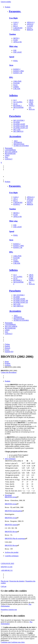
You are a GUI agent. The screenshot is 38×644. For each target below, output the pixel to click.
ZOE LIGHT (17, 52)
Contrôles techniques (12, 556)
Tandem (13, 34)
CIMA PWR (17, 81)
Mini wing (13, 46)
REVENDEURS (10, 154)
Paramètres (5, 610)
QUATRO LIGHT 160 (21, 126)
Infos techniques (10, 459)
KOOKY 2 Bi (18, 73)
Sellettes (13, 95)
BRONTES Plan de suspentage (15, 538)
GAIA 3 (16, 22)
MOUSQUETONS (19, 144)
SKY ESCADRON (11, 152)
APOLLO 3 (31, 22)
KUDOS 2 (17, 30)
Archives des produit (12, 552)
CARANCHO (18, 28)
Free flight (13, 18)
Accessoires (15, 136)
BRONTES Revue (11, 532)
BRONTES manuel (11, 525)
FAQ (6, 157)
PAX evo (32, 109)
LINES (7, 155)
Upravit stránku (6, 2)
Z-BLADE (17, 89)
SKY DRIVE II (18, 131)
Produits (8, 7)
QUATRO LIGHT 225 (21, 128)
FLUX (15, 85)
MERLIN (30, 30)
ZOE (15, 50)
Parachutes (15, 116)
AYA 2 (15, 24)
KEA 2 (16, 26)
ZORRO (16, 87)
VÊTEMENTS (18, 142)
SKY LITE (17, 130)
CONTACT (9, 159)
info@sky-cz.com (7, 567)
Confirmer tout (6, 642)
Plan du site (5, 581)
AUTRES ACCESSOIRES (21, 146)
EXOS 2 (30, 28)
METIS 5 (16, 38)
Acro (11, 65)
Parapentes (15, 11)
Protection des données (17, 581)
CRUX (31, 100)
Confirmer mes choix (18, 642)
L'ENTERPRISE (10, 150)
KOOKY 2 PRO (19, 71)
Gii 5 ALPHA (18, 102)
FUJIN (16, 40)
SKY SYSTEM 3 (19, 120)
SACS (16, 141)
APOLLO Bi (17, 42)
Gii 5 (15, 100)
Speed (12, 57)
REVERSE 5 (17, 106)
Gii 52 (15, 104)
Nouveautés (9, 148)
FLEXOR (16, 83)
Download (8, 495)
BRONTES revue (11, 497)
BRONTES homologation (13, 511)
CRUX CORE (31, 103)
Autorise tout (13, 610)
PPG (11, 77)
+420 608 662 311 (7, 570)
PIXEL (16, 61)
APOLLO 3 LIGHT (30, 25)
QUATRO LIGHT (19, 124)
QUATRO (17, 122)
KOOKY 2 (17, 69)
